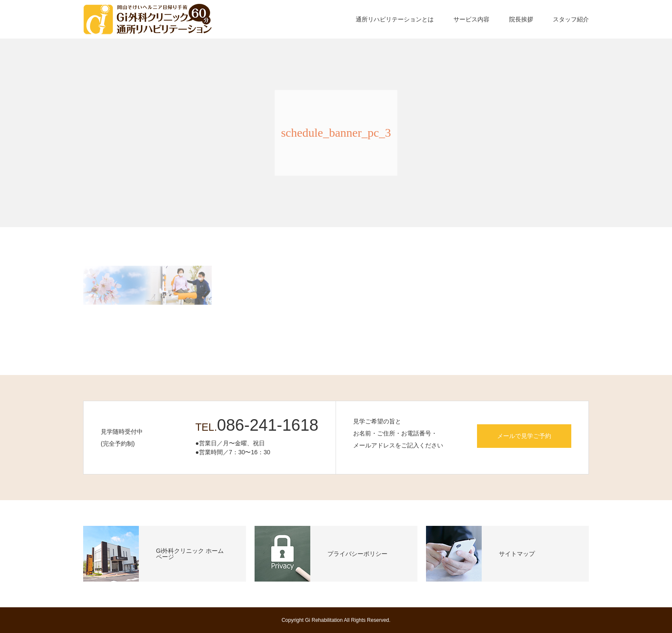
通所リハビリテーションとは (395, 19)
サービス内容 (471, 19)
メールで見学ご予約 (524, 436)
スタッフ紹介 (571, 19)
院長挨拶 (521, 19)
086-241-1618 (268, 425)
